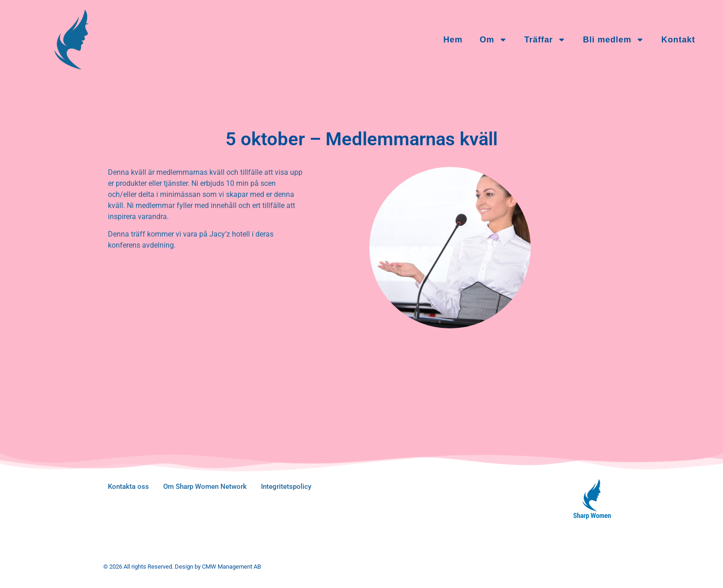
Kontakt (678, 40)
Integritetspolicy (286, 487)
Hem (453, 40)
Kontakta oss (128, 487)
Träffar (545, 40)
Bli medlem (613, 40)
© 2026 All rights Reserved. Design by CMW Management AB (182, 567)
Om (493, 40)
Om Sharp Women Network (205, 487)
